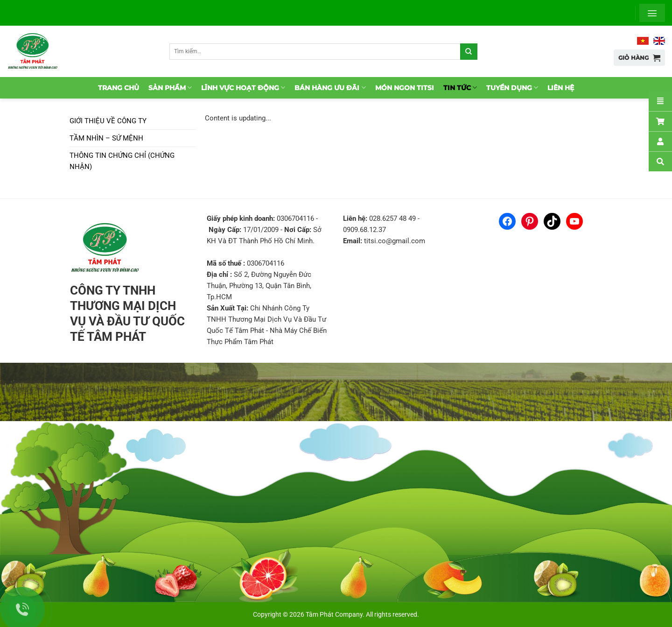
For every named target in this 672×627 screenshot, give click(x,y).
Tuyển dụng (512, 88)
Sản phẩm (170, 88)
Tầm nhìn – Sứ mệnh (106, 138)
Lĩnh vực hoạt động (243, 88)
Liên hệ (561, 88)
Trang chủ (119, 88)
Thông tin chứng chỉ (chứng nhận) (122, 161)
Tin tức (460, 88)
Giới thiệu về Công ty (108, 121)
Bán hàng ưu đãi (330, 88)
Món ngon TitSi (405, 88)
